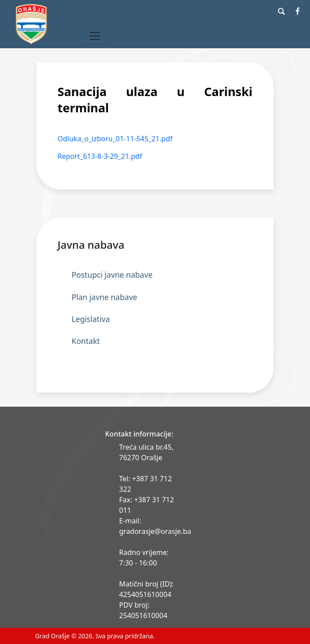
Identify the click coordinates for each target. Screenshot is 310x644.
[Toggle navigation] (95, 36)
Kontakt (86, 341)
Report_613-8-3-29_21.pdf (100, 156)
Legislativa (91, 319)
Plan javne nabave (105, 297)
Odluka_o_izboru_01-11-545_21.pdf (115, 139)
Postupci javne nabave (112, 275)
